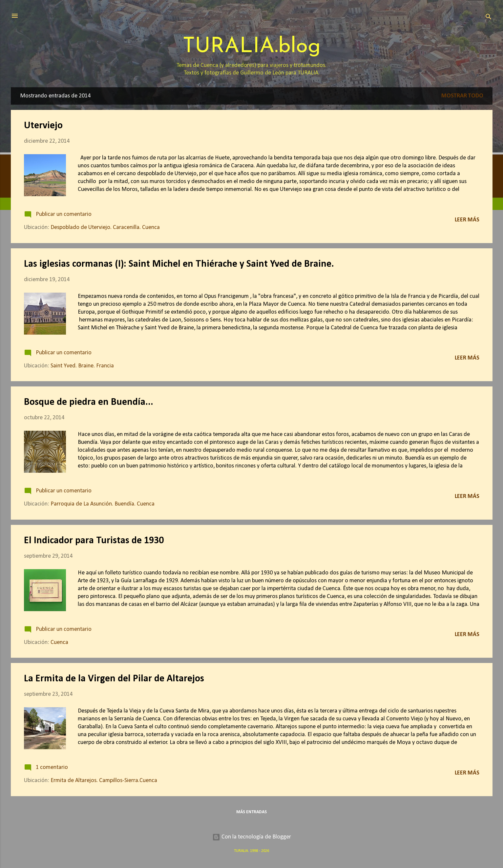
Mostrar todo (462, 96)
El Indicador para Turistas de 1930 (94, 541)
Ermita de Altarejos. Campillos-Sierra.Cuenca (104, 781)
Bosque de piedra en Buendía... (89, 402)
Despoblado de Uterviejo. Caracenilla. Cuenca (105, 227)
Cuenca (59, 642)
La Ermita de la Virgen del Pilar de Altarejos (114, 679)
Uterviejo (43, 126)
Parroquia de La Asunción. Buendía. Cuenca (103, 504)
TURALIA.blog (252, 47)
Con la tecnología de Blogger (252, 837)
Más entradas (251, 812)
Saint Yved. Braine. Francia (82, 366)
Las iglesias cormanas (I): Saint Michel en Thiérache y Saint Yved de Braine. (179, 264)
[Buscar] (489, 18)
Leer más (467, 220)
